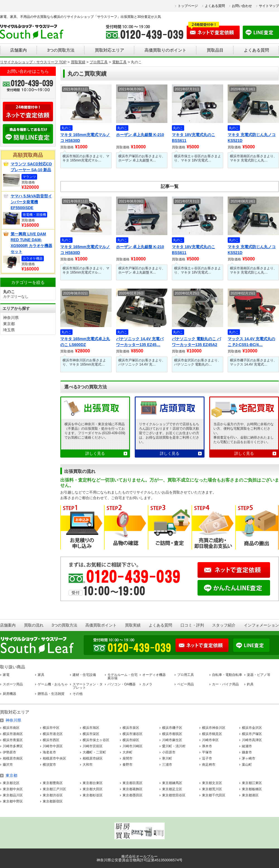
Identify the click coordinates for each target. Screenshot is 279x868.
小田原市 (169, 752)
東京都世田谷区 (174, 795)
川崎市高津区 (252, 740)
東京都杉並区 (93, 795)
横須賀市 (49, 765)
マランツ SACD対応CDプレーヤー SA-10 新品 (31, 167)
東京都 (9, 324)
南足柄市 (209, 765)
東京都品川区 (13, 795)
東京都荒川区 (212, 789)
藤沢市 (8, 765)
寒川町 (167, 758)
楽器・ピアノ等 (259, 675)
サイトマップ (269, 6)
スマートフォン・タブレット (88, 686)
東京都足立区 (172, 789)
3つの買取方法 (61, 50)
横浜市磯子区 (172, 728)
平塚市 (207, 752)
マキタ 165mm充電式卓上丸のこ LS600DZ (85, 342)
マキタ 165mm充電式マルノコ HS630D (85, 138)
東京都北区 (11, 783)
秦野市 (128, 765)
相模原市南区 (13, 758)
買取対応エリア (110, 50)
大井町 (128, 752)
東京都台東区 (93, 783)
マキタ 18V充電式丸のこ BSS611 (193, 138)
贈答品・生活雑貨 (51, 694)
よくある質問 (215, 6)
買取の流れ (34, 625)
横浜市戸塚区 (252, 734)
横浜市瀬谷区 (133, 734)
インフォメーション (261, 625)
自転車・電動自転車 (227, 675)
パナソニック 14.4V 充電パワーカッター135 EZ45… (140, 342)
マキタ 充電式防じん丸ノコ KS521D (252, 138)
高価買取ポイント (101, 625)
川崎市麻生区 (172, 740)
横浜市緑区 (131, 740)
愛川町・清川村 (174, 746)
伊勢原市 (9, 752)
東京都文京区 (212, 783)
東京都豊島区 (53, 783)
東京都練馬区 (172, 783)
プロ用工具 (186, 675)
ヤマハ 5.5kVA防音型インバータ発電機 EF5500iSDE (31, 202)
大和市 (88, 765)
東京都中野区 (13, 801)
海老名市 (49, 752)
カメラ (147, 684)
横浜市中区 (51, 728)
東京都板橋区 (252, 789)
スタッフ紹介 (224, 625)
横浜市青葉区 (13, 740)
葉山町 (247, 765)
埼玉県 (9, 330)
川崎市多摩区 (13, 746)
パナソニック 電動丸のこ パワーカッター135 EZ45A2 (196, 342)
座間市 (128, 758)
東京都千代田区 (214, 795)
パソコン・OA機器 (122, 684)
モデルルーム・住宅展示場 (122, 676)
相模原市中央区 (54, 758)
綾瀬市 (247, 746)
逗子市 (207, 758)
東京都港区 (250, 795)
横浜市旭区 (91, 728)
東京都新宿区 (53, 801)
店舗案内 (18, 50)
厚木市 (207, 746)
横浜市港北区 (53, 734)
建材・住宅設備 (84, 675)
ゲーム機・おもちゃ (53, 684)
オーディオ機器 (154, 675)
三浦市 (167, 765)
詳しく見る (95, 453)
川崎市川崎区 (133, 746)
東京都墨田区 (133, 795)
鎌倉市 (247, 752)
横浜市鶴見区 (212, 734)
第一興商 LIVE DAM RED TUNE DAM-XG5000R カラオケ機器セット (31, 243)
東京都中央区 (13, 789)
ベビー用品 (186, 684)
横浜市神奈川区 (214, 728)
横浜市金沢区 (252, 728)
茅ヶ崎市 (249, 758)
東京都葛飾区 (133, 789)
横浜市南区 (11, 728)
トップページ (188, 6)
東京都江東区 (252, 783)
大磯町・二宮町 (94, 752)
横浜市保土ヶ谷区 (96, 740)
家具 (41, 675)
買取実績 (133, 625)
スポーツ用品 (13, 684)
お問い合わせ (242, 6)
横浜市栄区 (91, 734)
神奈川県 (11, 318)
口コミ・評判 (192, 625)
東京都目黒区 (133, 783)
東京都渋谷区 (53, 795)
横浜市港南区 (13, 734)
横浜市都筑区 (172, 734)
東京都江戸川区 (54, 789)
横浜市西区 (51, 740)
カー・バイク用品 (225, 684)
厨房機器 (9, 694)
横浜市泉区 (131, 728)
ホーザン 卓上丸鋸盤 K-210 (140, 135)
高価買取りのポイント (165, 50)
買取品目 (215, 50)
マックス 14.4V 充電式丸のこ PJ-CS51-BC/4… (251, 342)
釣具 (250, 684)
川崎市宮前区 (93, 746)
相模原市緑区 (93, 758)
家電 (6, 675)
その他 (78, 694)
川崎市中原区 (53, 746)
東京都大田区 (93, 789)
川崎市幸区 (210, 740)
